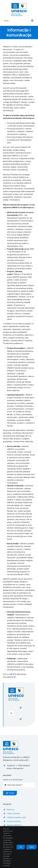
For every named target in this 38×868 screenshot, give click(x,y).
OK (21, 847)
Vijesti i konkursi (13, 813)
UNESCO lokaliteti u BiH (16, 817)
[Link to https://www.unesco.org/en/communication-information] (15, 677)
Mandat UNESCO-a (14, 825)
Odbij (31, 847)
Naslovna (11, 810)
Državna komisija (14, 821)
